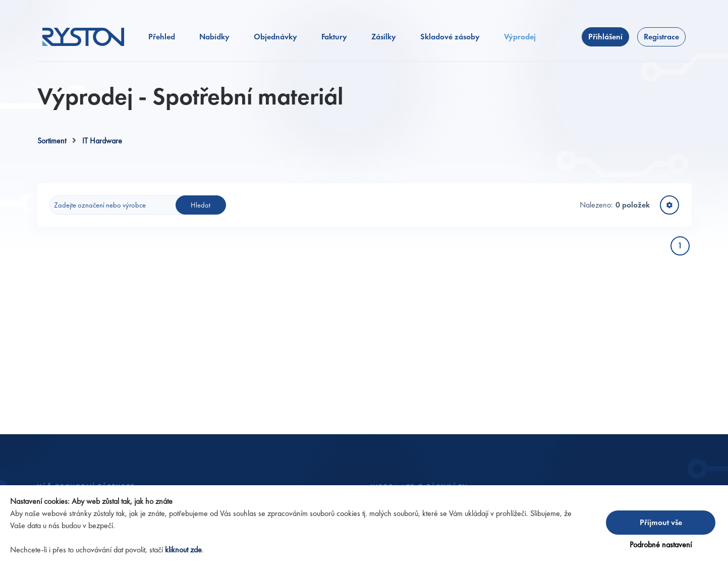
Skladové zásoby (450, 37)
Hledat (201, 205)
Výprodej (520, 37)
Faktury (334, 37)
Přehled (162, 37)
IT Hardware (102, 141)
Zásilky (384, 37)
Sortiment (52, 141)
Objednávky (275, 37)
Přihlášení (605, 37)
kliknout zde (183, 550)
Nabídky (214, 37)
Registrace (661, 37)
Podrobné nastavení (661, 545)
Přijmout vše (661, 522)
